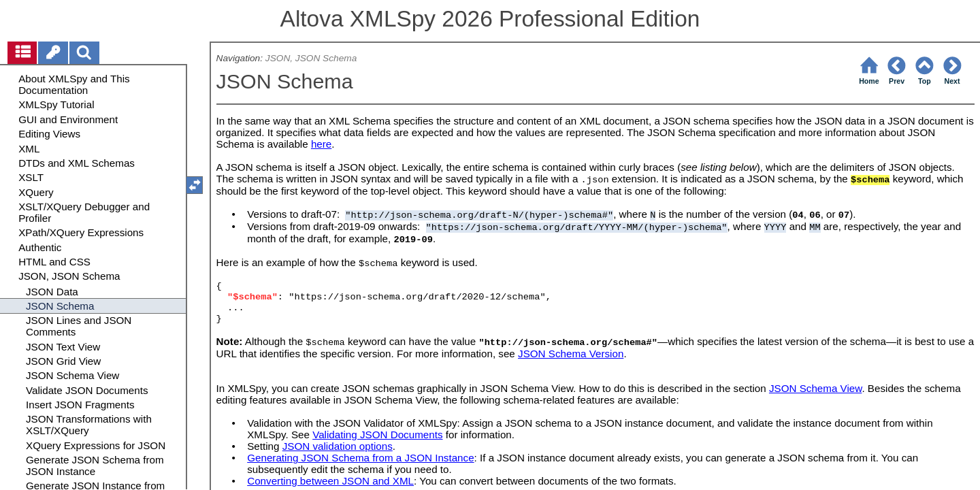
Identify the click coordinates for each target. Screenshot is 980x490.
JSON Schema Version (571, 355)
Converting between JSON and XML (330, 482)
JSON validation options (338, 447)
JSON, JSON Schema (311, 58)
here (321, 144)
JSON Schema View (815, 390)
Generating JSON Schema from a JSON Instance (360, 459)
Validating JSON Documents (377, 436)
